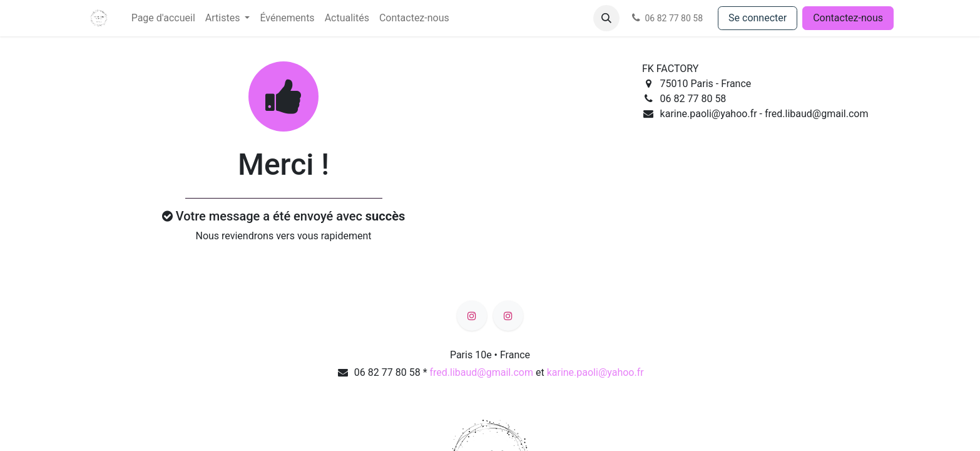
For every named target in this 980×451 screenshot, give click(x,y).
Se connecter (758, 18)
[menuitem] (163, 18)
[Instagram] (472, 316)
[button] (606, 18)
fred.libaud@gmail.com (481, 372)
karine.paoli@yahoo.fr (595, 372)
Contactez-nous (848, 18)
